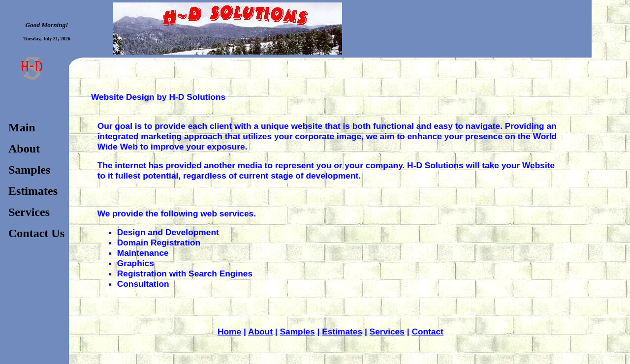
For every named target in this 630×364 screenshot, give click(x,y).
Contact (427, 332)
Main (22, 127)
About (260, 332)
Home (229, 332)
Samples (297, 332)
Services (387, 332)
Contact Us (36, 233)
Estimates (342, 332)
